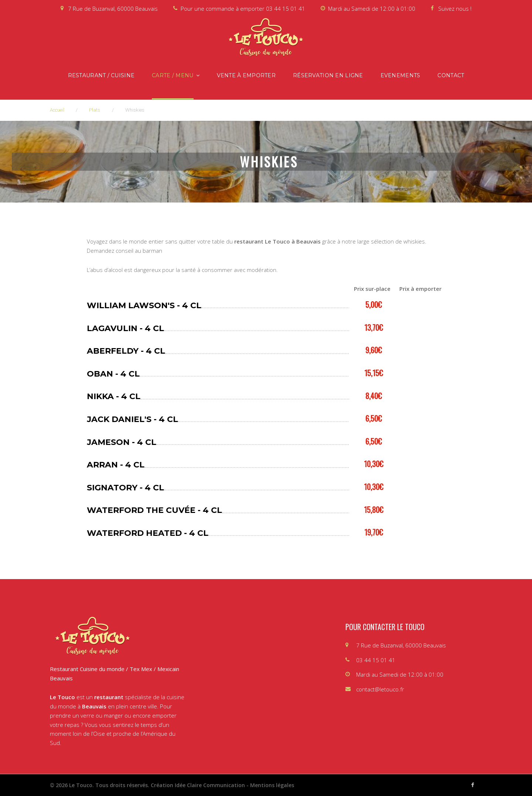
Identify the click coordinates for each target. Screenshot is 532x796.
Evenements (400, 75)
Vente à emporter (246, 75)
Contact (451, 75)
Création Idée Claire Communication (198, 785)
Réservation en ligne (328, 75)
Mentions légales (272, 785)
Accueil (57, 110)
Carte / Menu (173, 75)
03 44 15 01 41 (286, 8)
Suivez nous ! (455, 8)
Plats (95, 110)
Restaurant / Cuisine (101, 75)
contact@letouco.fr (380, 689)
